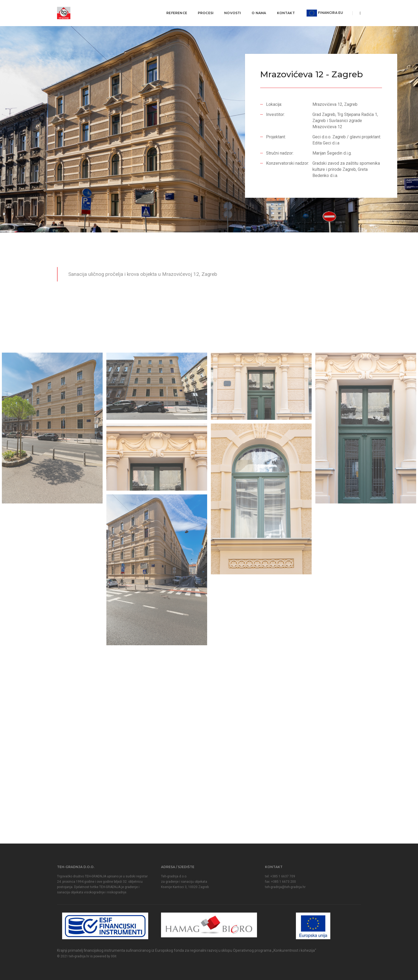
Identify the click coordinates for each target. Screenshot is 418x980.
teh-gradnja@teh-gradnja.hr (285, 887)
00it (114, 956)
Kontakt (284, 9)
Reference (175, 9)
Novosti (231, 9)
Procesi (204, 9)
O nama (257, 9)
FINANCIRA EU (323, 10)
